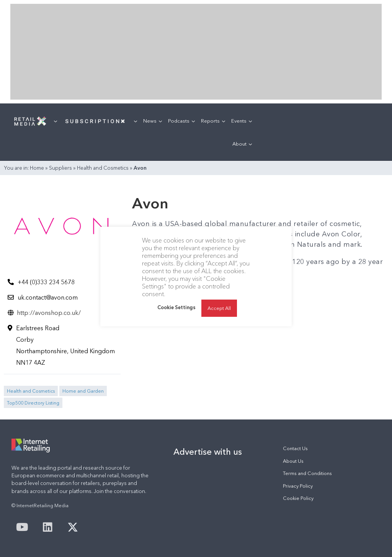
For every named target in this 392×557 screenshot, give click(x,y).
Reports (213, 121)
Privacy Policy (298, 486)
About (242, 144)
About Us (293, 461)
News (153, 121)
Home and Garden (83, 391)
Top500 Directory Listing (33, 403)
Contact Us (295, 448)
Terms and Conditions (307, 473)
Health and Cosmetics (103, 168)
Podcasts (181, 121)
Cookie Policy (298, 498)
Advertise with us (208, 452)
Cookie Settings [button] (176, 307)
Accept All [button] (219, 308)
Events (242, 121)
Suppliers (60, 168)
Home (37, 168)
